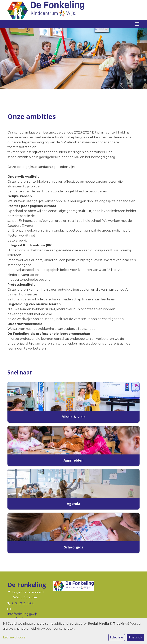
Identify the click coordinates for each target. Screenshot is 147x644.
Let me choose (14, 637)
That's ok (135, 637)
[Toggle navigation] (137, 24)
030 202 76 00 (23, 603)
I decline (117, 637)
